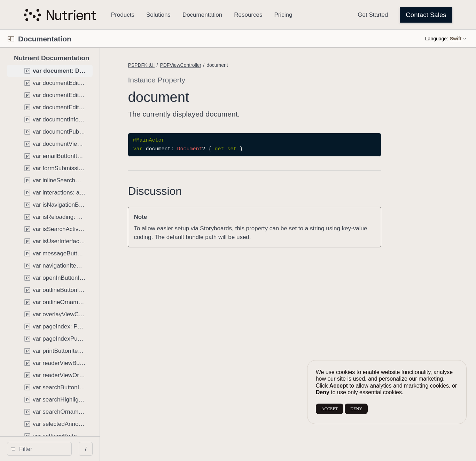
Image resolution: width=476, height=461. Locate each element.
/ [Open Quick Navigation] (129, 449)
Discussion (198, 191)
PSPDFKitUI (184, 65)
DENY (356, 409)
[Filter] (63, 449)
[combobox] (63, 449)
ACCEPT (330, 409)
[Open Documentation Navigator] (11, 39)
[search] (61, 449)
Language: (437, 39)
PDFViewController (223, 65)
